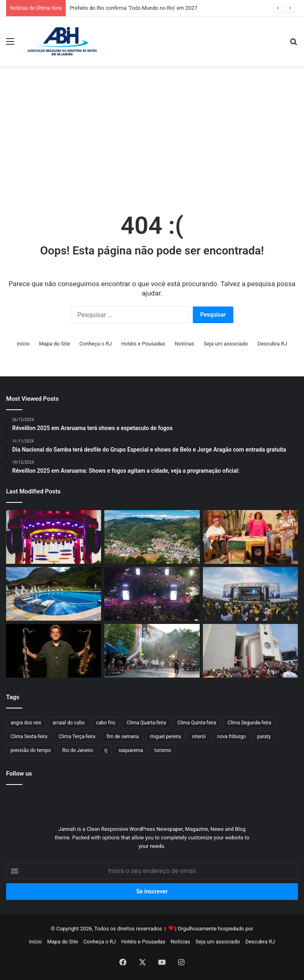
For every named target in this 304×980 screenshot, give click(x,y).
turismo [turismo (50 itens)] (163, 750)
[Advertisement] (230, 131)
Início (23, 344)
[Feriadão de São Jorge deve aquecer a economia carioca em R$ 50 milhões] (250, 651)
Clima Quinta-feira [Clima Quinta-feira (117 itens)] (197, 723)
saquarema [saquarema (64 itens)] (131, 750)
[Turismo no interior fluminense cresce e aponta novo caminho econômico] (152, 537)
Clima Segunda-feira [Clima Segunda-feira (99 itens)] (249, 723)
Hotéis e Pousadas (143, 344)
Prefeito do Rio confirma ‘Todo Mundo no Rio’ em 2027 (134, 8)
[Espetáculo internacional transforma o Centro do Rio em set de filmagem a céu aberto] (152, 651)
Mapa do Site (54, 344)
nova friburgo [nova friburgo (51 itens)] (232, 737)
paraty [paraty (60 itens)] (264, 737)
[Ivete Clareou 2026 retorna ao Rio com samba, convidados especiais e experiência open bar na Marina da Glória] (54, 537)
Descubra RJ (272, 344)
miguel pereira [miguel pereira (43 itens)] (166, 737)
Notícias (185, 344)
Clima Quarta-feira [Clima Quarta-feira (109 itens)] (146, 723)
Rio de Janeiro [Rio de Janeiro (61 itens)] (78, 750)
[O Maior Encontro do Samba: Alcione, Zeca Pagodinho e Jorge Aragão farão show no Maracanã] (250, 537)
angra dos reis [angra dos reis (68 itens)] (26, 723)
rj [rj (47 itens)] (106, 750)
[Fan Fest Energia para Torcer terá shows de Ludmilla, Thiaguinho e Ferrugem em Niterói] (250, 594)
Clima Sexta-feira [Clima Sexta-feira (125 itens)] (29, 737)
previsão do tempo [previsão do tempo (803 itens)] (31, 750)
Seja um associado (226, 344)
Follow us (19, 774)
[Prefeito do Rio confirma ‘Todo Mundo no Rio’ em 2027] (152, 594)
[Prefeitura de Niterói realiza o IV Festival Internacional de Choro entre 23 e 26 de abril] (54, 651)
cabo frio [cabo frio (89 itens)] (106, 723)
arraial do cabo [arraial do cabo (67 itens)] (68, 723)
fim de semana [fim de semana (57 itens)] (123, 737)
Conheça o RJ (95, 344)
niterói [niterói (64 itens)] (199, 737)
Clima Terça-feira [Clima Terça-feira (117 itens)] (77, 737)
